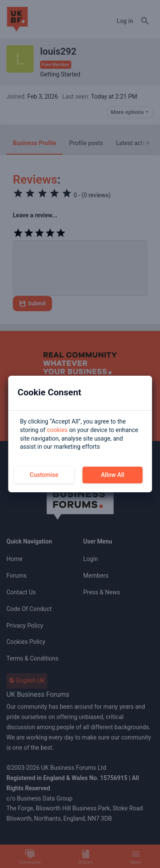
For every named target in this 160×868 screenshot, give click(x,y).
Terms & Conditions (32, 658)
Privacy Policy (25, 625)
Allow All (113, 475)
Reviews (35, 180)
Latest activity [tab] (135, 143)
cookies (57, 430)
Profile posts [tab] (86, 143)
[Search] (145, 21)
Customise (44, 475)
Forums (17, 576)
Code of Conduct (29, 609)
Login (91, 559)
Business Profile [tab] (35, 143)
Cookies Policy (26, 642)
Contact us (21, 592)
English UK (27, 681)
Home (15, 559)
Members (96, 576)
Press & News (102, 592)
